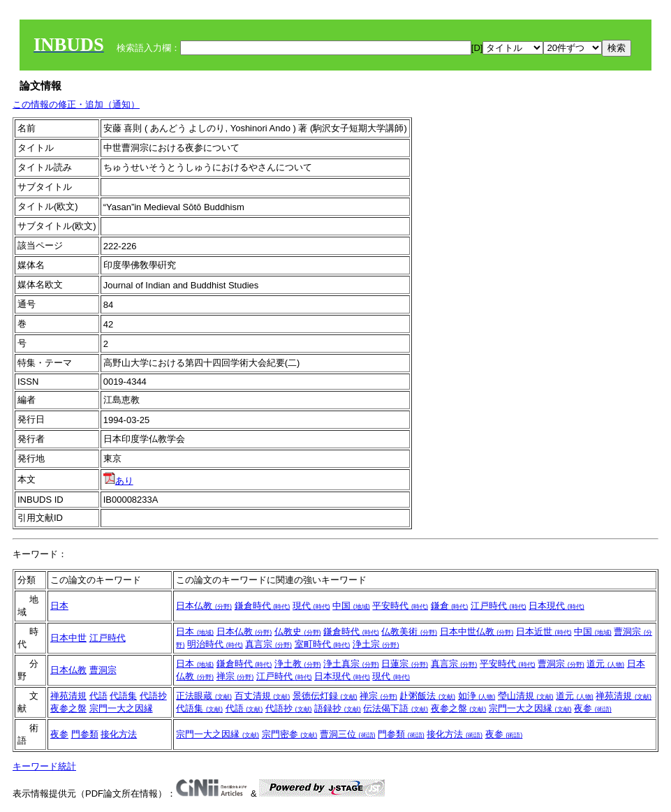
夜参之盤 (68, 708)
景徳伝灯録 (325, 696)
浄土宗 (376, 644)
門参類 (85, 734)
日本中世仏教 (477, 632)
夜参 (593, 708)
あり (118, 481)
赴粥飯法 (427, 696)
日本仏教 (204, 606)
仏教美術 (409, 632)
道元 (605, 664)
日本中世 (68, 638)
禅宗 (235, 676)
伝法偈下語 (396, 708)
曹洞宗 (103, 670)
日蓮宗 (405, 664)
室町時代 (323, 644)
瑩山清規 (526, 696)
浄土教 (298, 664)
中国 (351, 606)
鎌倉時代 (263, 606)
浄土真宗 (351, 664)
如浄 (477, 696)
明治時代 (215, 644)
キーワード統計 (44, 766)
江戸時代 (499, 606)
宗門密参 (290, 734)
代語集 (123, 696)
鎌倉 (450, 606)
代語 (98, 696)
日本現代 (556, 606)
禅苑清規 (68, 696)
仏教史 (298, 632)
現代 (311, 606)
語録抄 (338, 708)
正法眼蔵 (204, 696)
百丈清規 (263, 696)
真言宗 (268, 644)
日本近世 (544, 632)
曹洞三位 (348, 734)
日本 (59, 606)
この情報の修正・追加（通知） (76, 104)
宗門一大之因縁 (121, 708)
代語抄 (153, 696)
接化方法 (119, 734)
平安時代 (400, 606)
